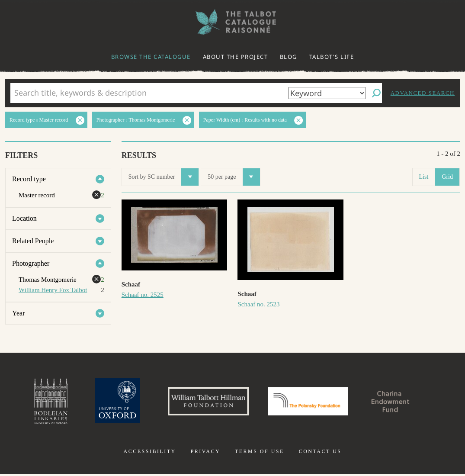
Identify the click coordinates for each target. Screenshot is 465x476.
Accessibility (150, 453)
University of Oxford (110, 402)
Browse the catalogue (151, 57)
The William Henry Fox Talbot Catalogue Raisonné (233, 22)
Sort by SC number (164, 177)
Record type (29, 179)
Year (18, 313)
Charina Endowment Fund (398, 402)
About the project (236, 57)
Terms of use (260, 453)
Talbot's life (332, 57)
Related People (33, 241)
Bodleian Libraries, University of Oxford (41, 402)
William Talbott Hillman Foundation (205, 402)
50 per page (234, 177)
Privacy (205, 453)
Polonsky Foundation (310, 402)
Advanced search (423, 93)
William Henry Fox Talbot (53, 290)
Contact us (320, 453)
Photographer (31, 263)
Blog (289, 57)
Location (24, 218)
